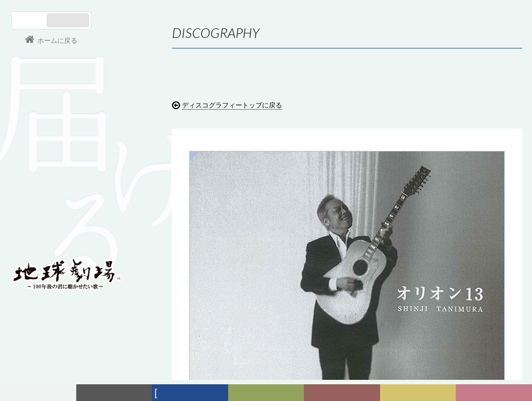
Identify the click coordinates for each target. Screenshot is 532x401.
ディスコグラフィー (190, 395)
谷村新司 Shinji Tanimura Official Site (67, 132)
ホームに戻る (57, 41)
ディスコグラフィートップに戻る (232, 105)
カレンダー (344, 393)
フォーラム (40, 393)
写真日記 (420, 393)
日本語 (30, 20)
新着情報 (116, 393)
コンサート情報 (45, 198)
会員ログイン (47, 235)
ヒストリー (267, 393)
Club (495, 393)
